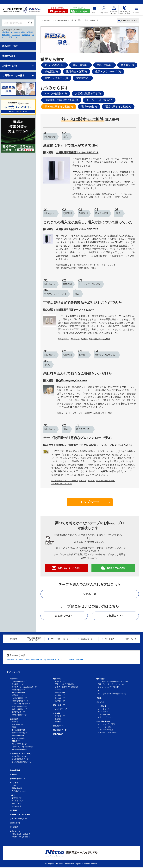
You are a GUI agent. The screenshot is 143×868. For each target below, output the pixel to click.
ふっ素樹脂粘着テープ (20, 760)
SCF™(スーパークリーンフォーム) (111, 685)
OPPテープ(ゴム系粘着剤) (65, 685)
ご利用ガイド (17, 798)
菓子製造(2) (127, 65)
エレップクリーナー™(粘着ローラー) (112, 694)
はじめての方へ (64, 616)
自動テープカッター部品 (107, 733)
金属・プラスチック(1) (108, 72)
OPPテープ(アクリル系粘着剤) (66, 688)
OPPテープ (16, 35)
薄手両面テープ (17, 696)
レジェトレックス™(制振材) (109, 688)
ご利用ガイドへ (115, 616)
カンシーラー (103, 712)
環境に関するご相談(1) (118, 107)
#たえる (91, 481)
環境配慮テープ (61, 682)
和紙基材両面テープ (19, 715)
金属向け (15, 722)
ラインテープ (60, 717)
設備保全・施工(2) (77, 72)
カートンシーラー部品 (106, 725)
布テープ (58, 690)
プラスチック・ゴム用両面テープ (24, 688)
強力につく (26, 35)
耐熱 (23, 32)
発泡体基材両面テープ (20, 707)
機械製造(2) (51, 72)
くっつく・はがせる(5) (99, 100)
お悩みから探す (10, 66)
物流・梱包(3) (104, 65)
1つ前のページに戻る (129, 20)
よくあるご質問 (17, 801)
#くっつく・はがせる (123, 194)
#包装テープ (62, 413)
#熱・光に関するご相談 (83, 197)
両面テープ (13, 37)
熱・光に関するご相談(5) (59, 107)
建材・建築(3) (80, 65)
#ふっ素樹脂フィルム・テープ (65, 481)
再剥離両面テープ (18, 690)
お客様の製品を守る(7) (88, 94)
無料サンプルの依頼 (116, 568)
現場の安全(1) (89, 107)
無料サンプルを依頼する (21, 837)
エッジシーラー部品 (106, 730)
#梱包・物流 (107, 413)
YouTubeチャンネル (19, 792)
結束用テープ (60, 701)
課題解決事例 (17, 789)
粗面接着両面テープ (19, 693)
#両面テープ (64, 339)
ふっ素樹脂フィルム (19, 757)
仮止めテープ (60, 699)
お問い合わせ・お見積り (69, 568)
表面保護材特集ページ (20, 750)
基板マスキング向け (19, 733)
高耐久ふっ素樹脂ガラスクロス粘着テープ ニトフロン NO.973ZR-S (94, 445)
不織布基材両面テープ (20, 701)
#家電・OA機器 (121, 197)
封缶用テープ (60, 696)
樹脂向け (15, 728)
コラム (14, 786)
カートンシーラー (105, 710)
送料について (17, 804)
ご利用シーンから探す (13, 75)
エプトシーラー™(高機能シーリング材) (113, 682)
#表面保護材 (78, 194)
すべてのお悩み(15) (56, 94)
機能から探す (9, 56)
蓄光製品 (58, 719)
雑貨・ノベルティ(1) (56, 78)
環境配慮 (5, 32)
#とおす (84, 339)
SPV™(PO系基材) (18, 736)
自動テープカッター (106, 718)
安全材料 (58, 722)
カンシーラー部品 (105, 727)
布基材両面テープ (18, 713)
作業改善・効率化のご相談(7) (61, 100)
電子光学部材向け (18, 731)
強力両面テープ (17, 685)
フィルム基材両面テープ (21, 704)
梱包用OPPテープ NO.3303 (71, 381)
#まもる (88, 194)
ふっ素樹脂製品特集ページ (22, 762)
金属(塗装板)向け (18, 725)
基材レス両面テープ (19, 710)
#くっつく (75, 339)
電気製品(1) (83, 78)
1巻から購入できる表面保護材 (23, 747)
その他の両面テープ (19, 699)
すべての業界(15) (54, 65)
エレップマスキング (19, 744)
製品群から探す (10, 46)
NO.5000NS (15, 32)
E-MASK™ (16, 742)
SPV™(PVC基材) (18, 739)
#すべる (83, 481)
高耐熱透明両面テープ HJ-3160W (75, 310)
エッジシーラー (104, 715)
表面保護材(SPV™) (39, 660)
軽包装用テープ (61, 693)
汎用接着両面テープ (19, 682)
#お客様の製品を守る (103, 194)
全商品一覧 (90, 594)
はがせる (71, 660)
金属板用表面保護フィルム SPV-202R (77, 153)
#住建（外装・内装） (104, 197)
